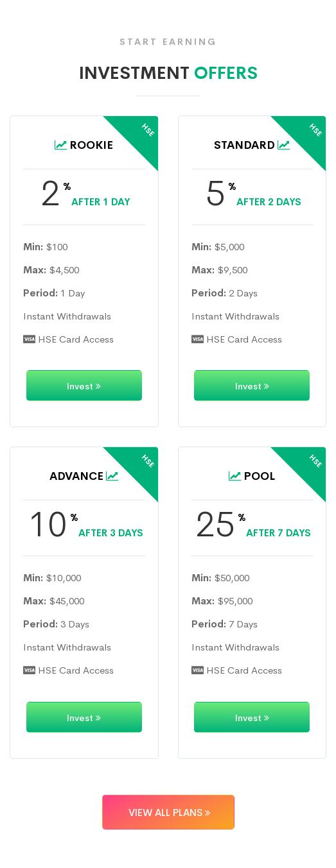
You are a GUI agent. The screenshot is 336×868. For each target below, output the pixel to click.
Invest (84, 386)
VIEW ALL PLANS (168, 813)
